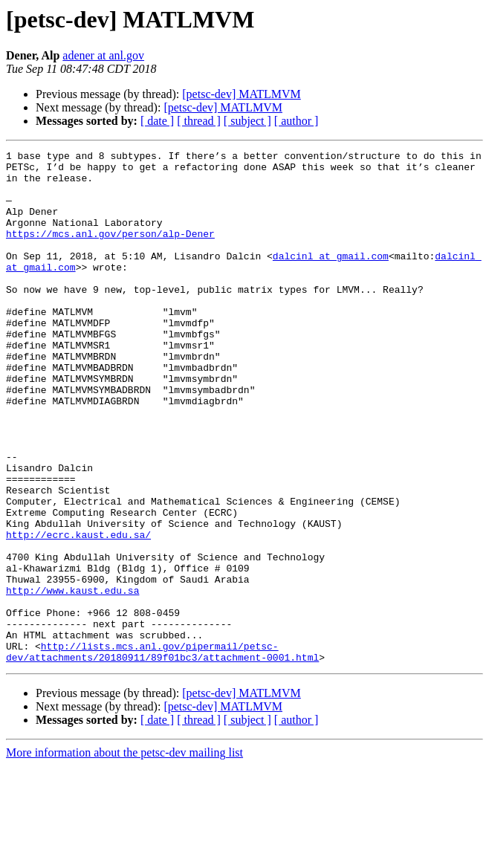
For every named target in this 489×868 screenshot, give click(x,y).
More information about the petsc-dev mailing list (124, 855)
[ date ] (157, 121)
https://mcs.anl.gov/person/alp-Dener (110, 251)
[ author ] (297, 121)
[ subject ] (247, 121)
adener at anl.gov (103, 55)
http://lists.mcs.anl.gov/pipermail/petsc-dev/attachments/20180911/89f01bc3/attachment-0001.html (162, 753)
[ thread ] (199, 121)
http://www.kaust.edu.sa (72, 679)
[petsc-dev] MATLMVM (242, 94)
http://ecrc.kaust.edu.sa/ (78, 612)
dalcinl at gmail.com (331, 278)
